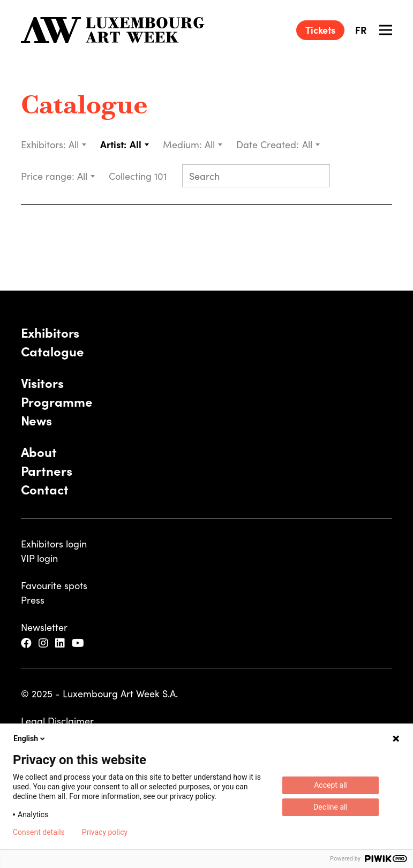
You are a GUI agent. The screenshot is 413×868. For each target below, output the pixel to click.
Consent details (39, 832)
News (37, 420)
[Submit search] (317, 177)
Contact (45, 489)
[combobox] (78, 144)
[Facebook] (28, 643)
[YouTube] (79, 643)
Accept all (331, 785)
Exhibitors (50, 332)
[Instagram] (45, 643)
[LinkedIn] (61, 643)
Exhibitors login (54, 543)
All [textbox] (74, 144)
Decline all (331, 807)
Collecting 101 (139, 176)
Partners (47, 470)
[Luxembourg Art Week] (113, 30)
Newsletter (44, 627)
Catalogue (84, 107)
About (39, 451)
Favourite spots (54, 585)
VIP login (39, 558)
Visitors (42, 382)
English (30, 738)
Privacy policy (105, 832)
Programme (57, 401)
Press (33, 600)
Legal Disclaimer (57, 721)
